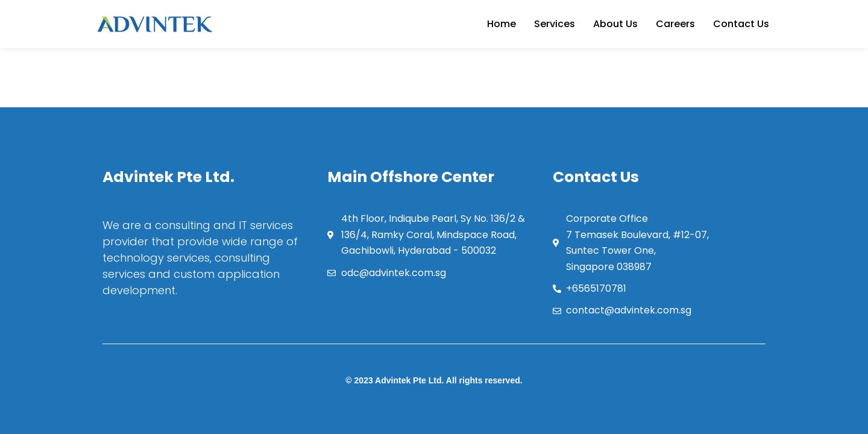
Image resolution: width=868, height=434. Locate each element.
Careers (675, 24)
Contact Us (741, 24)
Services (555, 24)
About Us (615, 24)
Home (502, 24)
